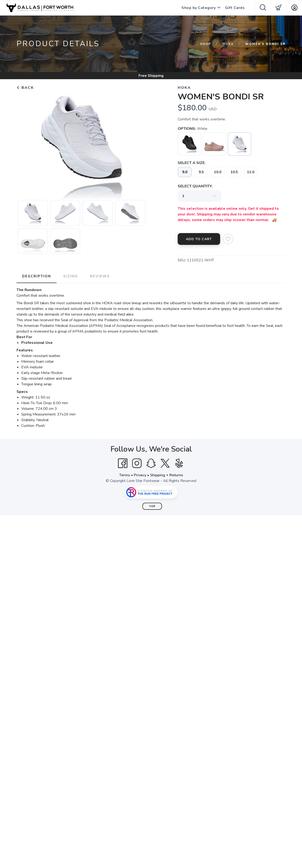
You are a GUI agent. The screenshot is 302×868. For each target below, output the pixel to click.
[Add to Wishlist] (228, 239)
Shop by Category (199, 8)
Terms (125, 475)
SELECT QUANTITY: (195, 186)
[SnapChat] (151, 463)
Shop (206, 44)
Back (25, 88)
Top (152, 506)
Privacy (140, 475)
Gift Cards (235, 8)
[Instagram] (137, 463)
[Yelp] (179, 463)
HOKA (228, 44)
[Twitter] (165, 463)
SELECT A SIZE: (192, 163)
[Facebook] (123, 463)
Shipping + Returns (167, 475)
